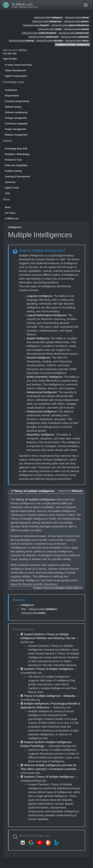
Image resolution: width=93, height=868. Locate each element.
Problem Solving (13, 171)
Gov (5, 54)
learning (22, 41)
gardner (76, 21)
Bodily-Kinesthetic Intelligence (44, 377)
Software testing (13, 107)
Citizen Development (15, 70)
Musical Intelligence (38, 358)
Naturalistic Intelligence (40, 435)
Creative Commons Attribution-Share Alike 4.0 (58, 588)
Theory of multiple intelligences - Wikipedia (49, 696)
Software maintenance (16, 112)
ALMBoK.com (12, 219)
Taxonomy (10, 182)
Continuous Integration (16, 124)
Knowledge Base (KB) (16, 149)
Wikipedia (77, 491)
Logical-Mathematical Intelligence (46, 315)
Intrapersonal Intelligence (42, 411)
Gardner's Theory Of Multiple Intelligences (49, 777)
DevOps (13, 59)
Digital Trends (12, 188)
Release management (16, 135)
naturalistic (75, 37)
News (8, 207)
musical (76, 29)
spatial (50, 29)
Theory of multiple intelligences (34, 491)
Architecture (11, 90)
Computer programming (17, 101)
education (50, 41)
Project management (15, 129)
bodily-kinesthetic (39, 33)
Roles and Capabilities (16, 165)
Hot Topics (10, 213)
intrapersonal (43, 37)
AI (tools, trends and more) (18, 65)
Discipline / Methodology (17, 154)
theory (77, 41)
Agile (5, 59)
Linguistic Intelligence (39, 296)
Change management (16, 118)
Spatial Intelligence (38, 338)
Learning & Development (17, 177)
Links (8, 193)
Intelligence (15, 227)
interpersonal (74, 33)
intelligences (47, 21)
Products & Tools (13, 160)
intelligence (49, 18)
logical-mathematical (70, 25)
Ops (15, 54)
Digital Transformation (16, 76)
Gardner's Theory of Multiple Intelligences (49, 669)
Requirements (12, 96)
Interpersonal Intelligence (42, 392)
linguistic (36, 25)
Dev (10, 54)
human (77, 18)
